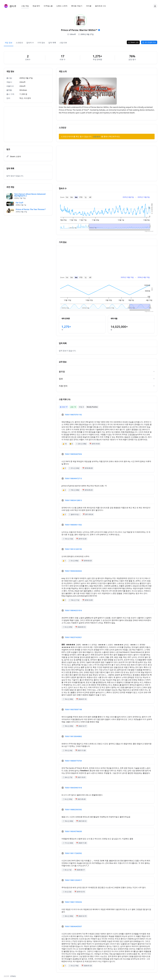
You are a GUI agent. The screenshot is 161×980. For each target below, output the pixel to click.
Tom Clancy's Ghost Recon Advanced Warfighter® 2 (30, 195)
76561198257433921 (73, 637)
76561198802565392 (73, 810)
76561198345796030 (73, 831)
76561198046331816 (73, 610)
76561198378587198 (73, 709)
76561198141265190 (73, 549)
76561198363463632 (73, 571)
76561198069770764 (73, 761)
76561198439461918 (73, 788)
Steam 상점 (133, 42)
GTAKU (13, 976)
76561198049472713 (73, 478)
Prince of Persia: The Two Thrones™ (31, 209)
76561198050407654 (73, 454)
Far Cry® (19, 203)
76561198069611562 (73, 525)
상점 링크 (97, 136)
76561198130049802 (73, 736)
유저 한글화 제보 (149, 42)
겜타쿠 (13, 6)
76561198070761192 (73, 415)
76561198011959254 (73, 902)
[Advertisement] (28, 124)
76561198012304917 (73, 880)
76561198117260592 (73, 853)
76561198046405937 (73, 926)
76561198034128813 (73, 500)
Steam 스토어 (15, 156)
